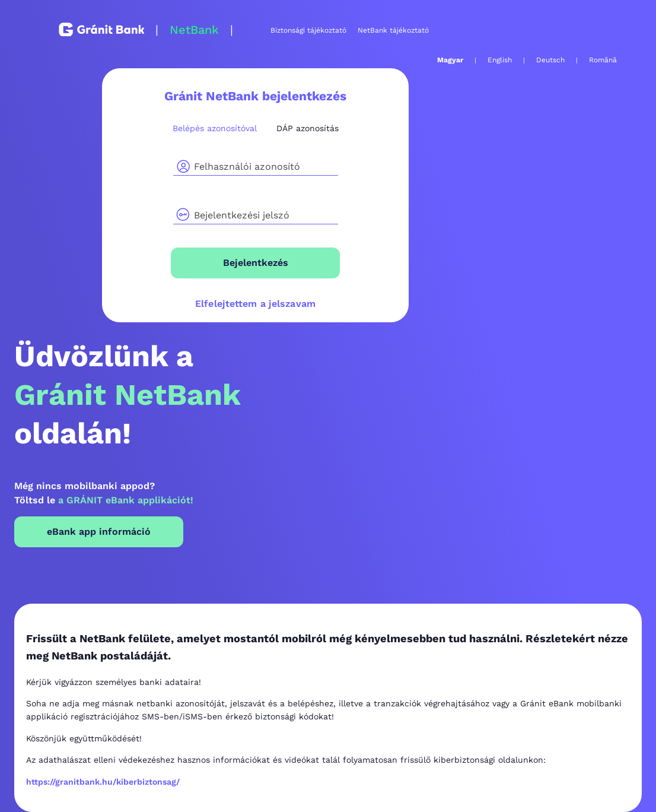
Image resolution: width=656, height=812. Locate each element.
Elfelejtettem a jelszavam (255, 304)
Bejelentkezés (256, 263)
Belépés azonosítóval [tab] (215, 128)
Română (603, 60)
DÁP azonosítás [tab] (308, 128)
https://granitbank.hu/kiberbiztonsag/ (103, 782)
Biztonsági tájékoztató (308, 30)
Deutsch (550, 60)
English (500, 60)
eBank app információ (99, 532)
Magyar (450, 60)
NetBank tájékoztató (393, 30)
